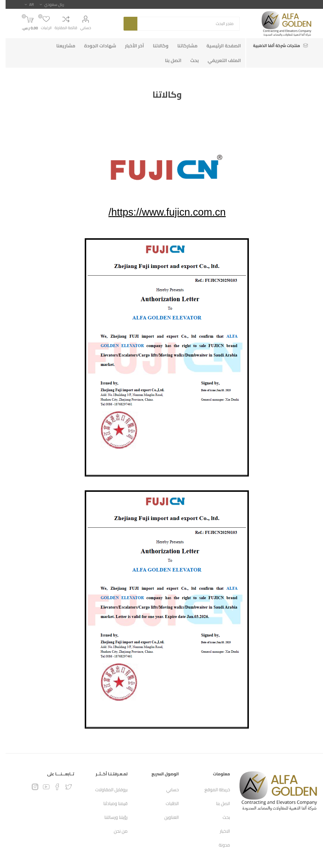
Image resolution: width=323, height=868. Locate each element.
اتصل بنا (168, 60)
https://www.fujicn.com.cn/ (162, 212)
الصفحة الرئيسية (218, 46)
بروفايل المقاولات (106, 790)
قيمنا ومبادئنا (110, 803)
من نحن (115, 831)
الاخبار (219, 831)
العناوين (166, 817)
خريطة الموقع (212, 790)
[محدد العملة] (46, 4)
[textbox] (183, 24)
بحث (125, 24)
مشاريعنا (60, 46)
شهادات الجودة (95, 46)
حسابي (80, 28)
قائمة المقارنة (60, 28)
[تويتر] (63, 787)
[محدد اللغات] (24, 4)
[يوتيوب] (41, 787)
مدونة (219, 845)
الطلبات (167, 803)
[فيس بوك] (52, 787)
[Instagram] (29, 787)
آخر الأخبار (129, 46)
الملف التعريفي (219, 60)
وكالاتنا (155, 46)
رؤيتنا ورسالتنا (110, 817)
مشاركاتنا (182, 46)
